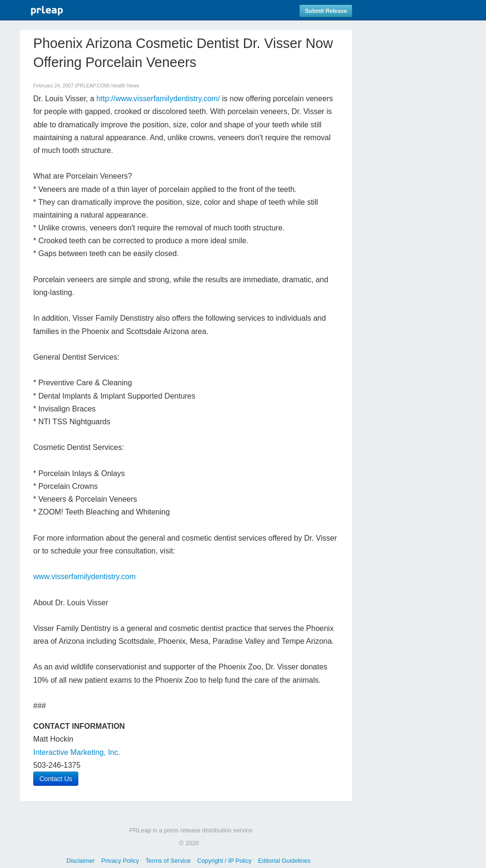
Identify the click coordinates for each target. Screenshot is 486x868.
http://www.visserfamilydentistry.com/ (158, 99)
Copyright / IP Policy (224, 861)
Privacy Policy (120, 861)
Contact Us (56, 779)
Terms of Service (168, 861)
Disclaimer (81, 861)
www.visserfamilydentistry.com (84, 577)
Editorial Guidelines (284, 861)
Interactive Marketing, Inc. (77, 752)
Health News (125, 86)
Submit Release (326, 11)
